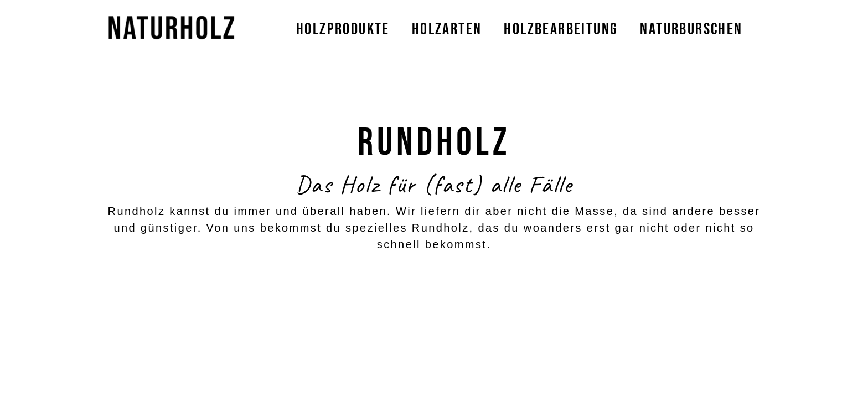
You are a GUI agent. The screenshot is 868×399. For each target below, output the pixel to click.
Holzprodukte (343, 29)
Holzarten (447, 29)
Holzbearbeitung (561, 29)
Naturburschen (691, 29)
